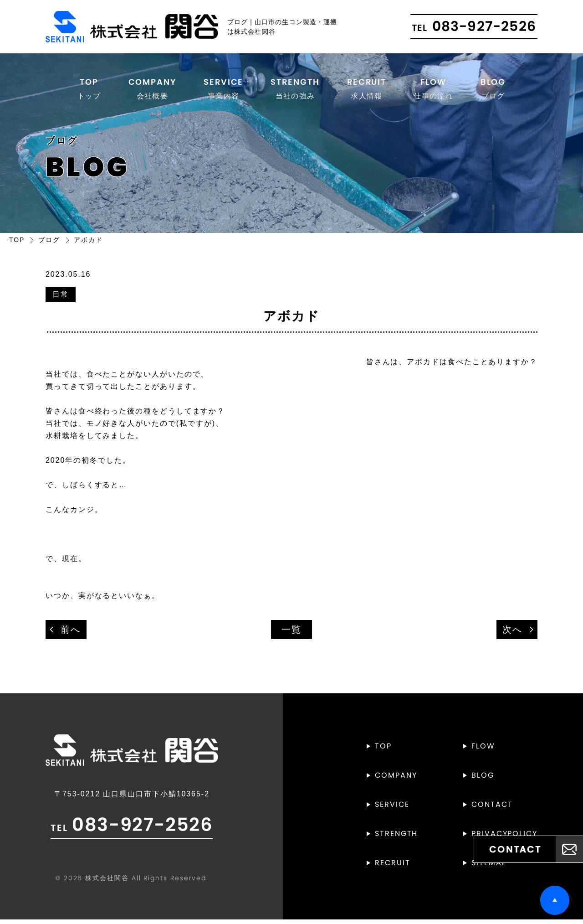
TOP (88, 90)
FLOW (435, 90)
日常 (61, 298)
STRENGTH (295, 90)
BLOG (494, 90)
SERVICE (222, 90)
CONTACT (492, 809)
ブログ (49, 243)
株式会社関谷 (107, 883)
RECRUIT (367, 90)
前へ (71, 634)
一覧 (291, 634)
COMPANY (151, 90)
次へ (512, 634)
